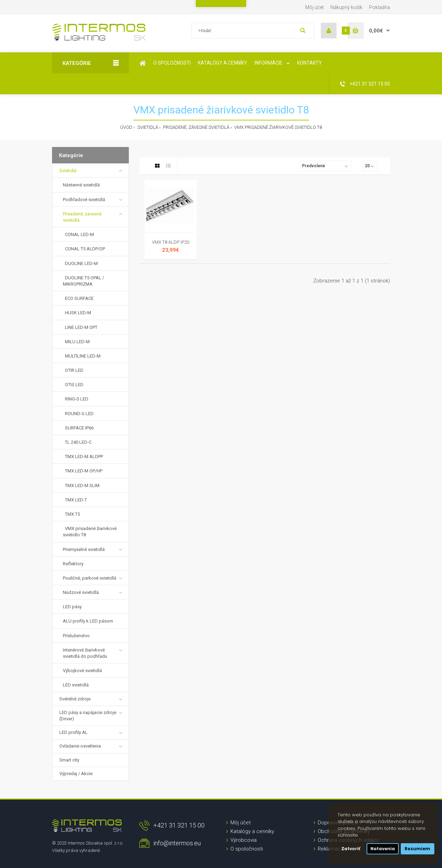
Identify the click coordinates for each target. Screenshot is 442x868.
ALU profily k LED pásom (88, 621)
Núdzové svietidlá (81, 592)
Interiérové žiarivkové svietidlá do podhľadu (85, 653)
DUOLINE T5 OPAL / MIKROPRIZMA (83, 281)
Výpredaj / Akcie (76, 774)
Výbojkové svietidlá (82, 671)
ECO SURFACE (78, 298)
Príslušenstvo (76, 636)
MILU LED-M (76, 342)
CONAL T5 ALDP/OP (84, 249)
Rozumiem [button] (417, 849)
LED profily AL (73, 732)
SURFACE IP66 (78, 428)
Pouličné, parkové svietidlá (90, 578)
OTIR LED (73, 370)
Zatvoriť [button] (351, 849)
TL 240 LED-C (77, 442)
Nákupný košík (346, 7)
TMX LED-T (75, 500)
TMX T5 (71, 514)
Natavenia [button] (383, 849)
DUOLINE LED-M (80, 263)
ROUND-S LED (78, 414)
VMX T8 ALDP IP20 (171, 242)
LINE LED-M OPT (80, 327)
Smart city (69, 760)
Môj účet (314, 7)
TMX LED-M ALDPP (83, 457)
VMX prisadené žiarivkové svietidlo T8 (278, 127)
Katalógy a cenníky (252, 831)
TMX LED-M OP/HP (83, 471)
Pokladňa (380, 7)
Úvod (126, 127)
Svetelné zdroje (75, 699)
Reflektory (73, 564)
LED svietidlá (76, 685)
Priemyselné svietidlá (84, 549)
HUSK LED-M (77, 313)
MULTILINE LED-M (82, 356)
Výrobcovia (244, 840)
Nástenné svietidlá (81, 185)
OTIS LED (73, 385)
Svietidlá (147, 127)
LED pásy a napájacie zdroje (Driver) (88, 716)
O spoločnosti (247, 849)
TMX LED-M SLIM (81, 486)
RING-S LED (76, 399)
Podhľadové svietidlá (84, 200)
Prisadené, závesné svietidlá (196, 127)
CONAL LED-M (78, 234)
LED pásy (72, 607)
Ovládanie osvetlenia (80, 746)
